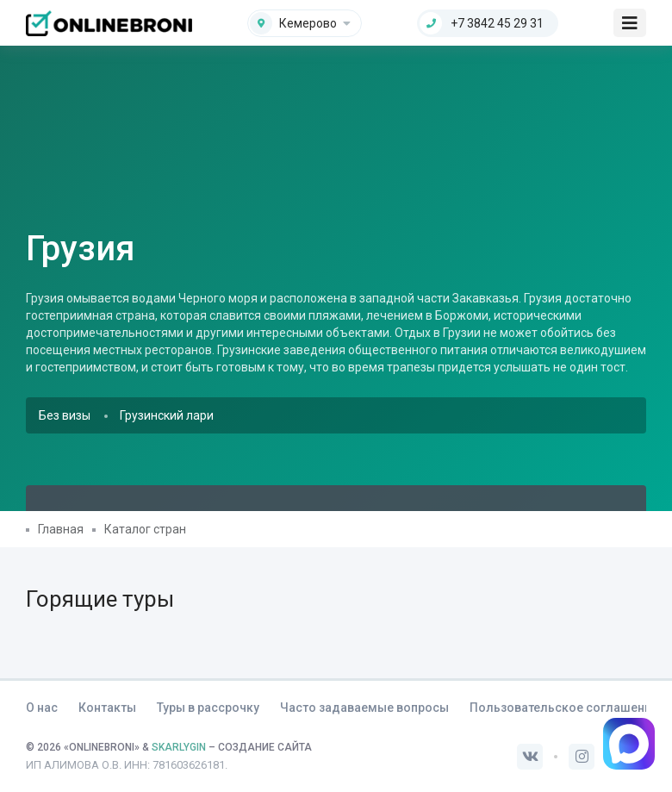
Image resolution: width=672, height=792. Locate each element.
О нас (42, 708)
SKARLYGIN (179, 747)
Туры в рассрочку (208, 708)
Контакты (107, 708)
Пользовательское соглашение (564, 708)
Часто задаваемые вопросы (364, 708)
